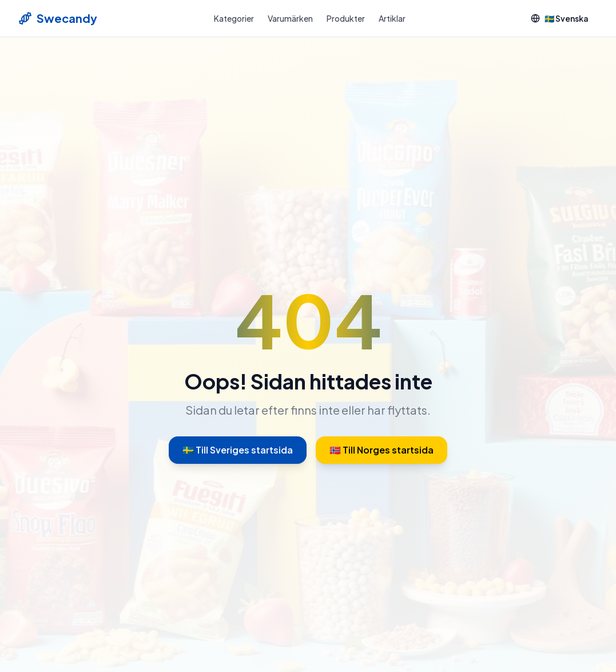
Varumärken (290, 18)
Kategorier (234, 18)
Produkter (346, 18)
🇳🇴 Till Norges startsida (381, 450)
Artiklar (392, 18)
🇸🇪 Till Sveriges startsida (238, 450)
